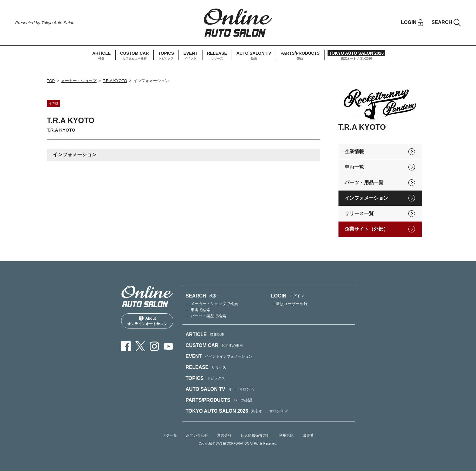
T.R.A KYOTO (115, 81)
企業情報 (354, 151)
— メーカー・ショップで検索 (212, 304)
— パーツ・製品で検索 (206, 316)
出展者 (308, 435)
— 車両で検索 (198, 310)
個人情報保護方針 (255, 435)
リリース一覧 (359, 213)
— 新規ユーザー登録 (289, 304)
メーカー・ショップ (79, 81)
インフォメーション (366, 198)
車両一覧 (354, 167)
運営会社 (224, 435)
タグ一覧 (170, 435)
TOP (51, 81)
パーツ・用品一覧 (364, 182)
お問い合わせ (197, 435)
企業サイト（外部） (366, 229)
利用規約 (286, 435)
